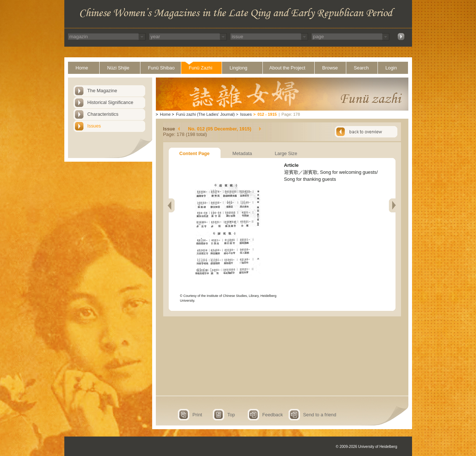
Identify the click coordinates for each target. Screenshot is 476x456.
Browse (330, 68)
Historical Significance (110, 102)
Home (82, 68)
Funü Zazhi (201, 68)
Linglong (239, 68)
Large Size (286, 153)
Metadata (242, 153)
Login (391, 68)
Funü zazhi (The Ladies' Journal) (205, 114)
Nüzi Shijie (118, 68)
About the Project (287, 68)
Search (362, 68)
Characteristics (103, 114)
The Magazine (102, 91)
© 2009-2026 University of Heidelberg (367, 447)
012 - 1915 (267, 114)
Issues (94, 126)
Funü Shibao (162, 68)
